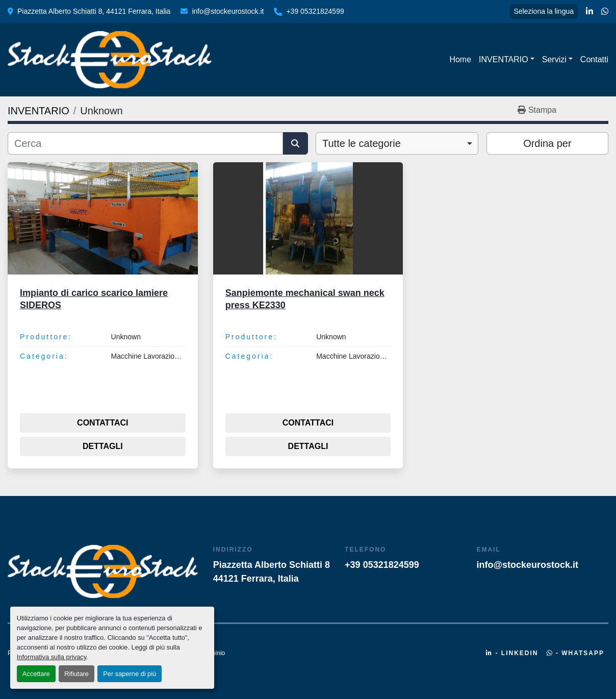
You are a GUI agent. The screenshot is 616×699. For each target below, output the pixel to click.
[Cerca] (145, 143)
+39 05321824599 (315, 11)
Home (460, 59)
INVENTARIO (504, 59)
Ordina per (547, 143)
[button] (507, 60)
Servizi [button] (554, 59)
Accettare (36, 674)
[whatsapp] (605, 12)
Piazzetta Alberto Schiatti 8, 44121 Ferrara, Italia (94, 11)
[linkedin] (589, 12)
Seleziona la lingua (544, 11)
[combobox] (397, 143)
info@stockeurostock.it (228, 11)
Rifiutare (76, 674)
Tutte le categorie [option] (362, 143)
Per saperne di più (130, 674)
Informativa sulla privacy (52, 657)
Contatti (594, 59)
